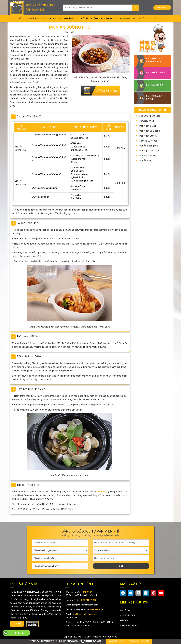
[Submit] (135, 8)
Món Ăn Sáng (146, 161)
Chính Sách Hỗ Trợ (129, 626)
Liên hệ (17, 624)
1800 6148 (90, 641)
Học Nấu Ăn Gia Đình (88, 19)
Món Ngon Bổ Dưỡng (149, 131)
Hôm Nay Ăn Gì (146, 121)
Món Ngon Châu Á (148, 136)
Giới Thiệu (18, 19)
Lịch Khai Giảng (127, 19)
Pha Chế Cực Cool (148, 141)
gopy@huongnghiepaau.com (85, 605)
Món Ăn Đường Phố (149, 146)
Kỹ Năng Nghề (109, 19)
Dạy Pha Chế (48, 19)
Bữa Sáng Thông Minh (150, 116)
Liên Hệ (153, 19)
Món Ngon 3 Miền (148, 126)
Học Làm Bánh (66, 19)
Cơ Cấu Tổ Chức (128, 615)
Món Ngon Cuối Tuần (149, 151)
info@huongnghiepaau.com (84, 614)
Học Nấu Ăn (32, 19)
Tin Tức (142, 19)
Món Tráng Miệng (147, 156)
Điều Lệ (124, 621)
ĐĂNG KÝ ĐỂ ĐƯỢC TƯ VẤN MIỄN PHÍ (129, 641)
